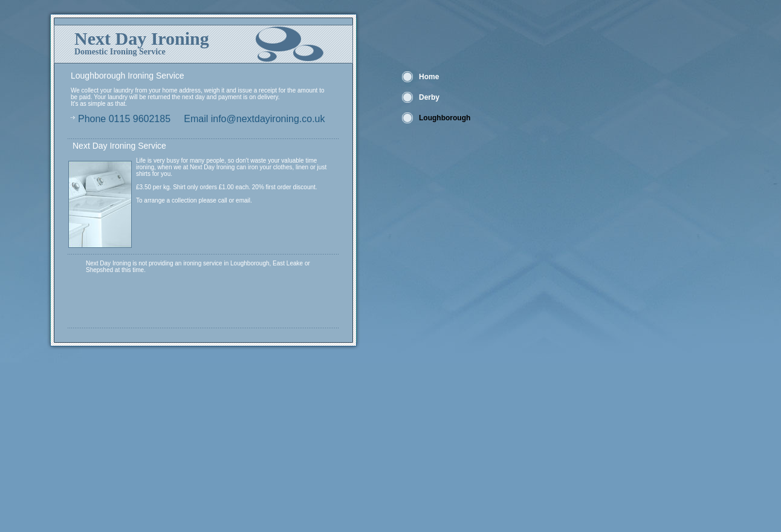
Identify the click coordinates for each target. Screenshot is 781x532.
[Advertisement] (190, 447)
